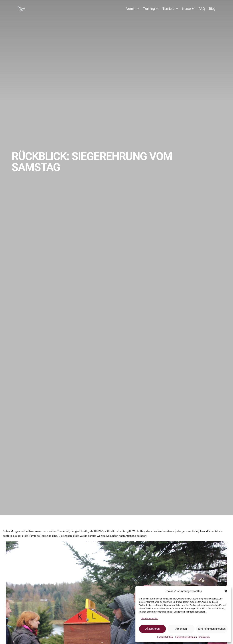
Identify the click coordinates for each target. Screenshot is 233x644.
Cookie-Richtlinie (165, 637)
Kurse (186, 9)
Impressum (204, 637)
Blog (212, 9)
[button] (226, 591)
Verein (131, 9)
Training (149, 9)
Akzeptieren (152, 629)
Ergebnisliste (71, 536)
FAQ (202, 9)
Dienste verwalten (150, 619)
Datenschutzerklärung (186, 637)
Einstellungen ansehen (212, 629)
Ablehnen (181, 629)
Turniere (169, 9)
